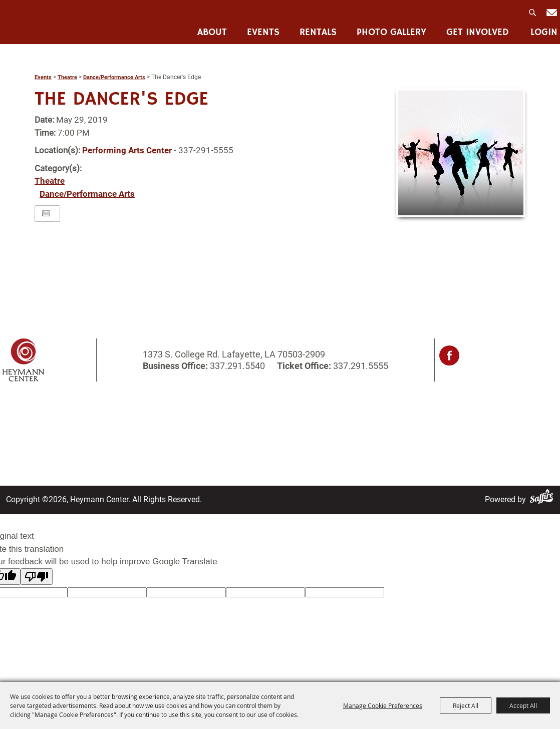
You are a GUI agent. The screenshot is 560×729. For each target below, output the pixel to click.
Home (23, 410)
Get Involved (478, 33)
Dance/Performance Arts (114, 77)
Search (533, 16)
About (212, 33)
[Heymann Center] (53, 22)
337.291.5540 (237, 366)
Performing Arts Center (127, 150)
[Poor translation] (37, 577)
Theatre (67, 77)
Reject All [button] (466, 705)
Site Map (247, 436)
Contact (245, 423)
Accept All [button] (523, 705)
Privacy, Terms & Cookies (385, 410)
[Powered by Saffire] (543, 499)
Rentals (318, 33)
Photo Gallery (391, 33)
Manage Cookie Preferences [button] (383, 705)
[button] (461, 153)
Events (263, 33)
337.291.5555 (360, 366)
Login (544, 33)
